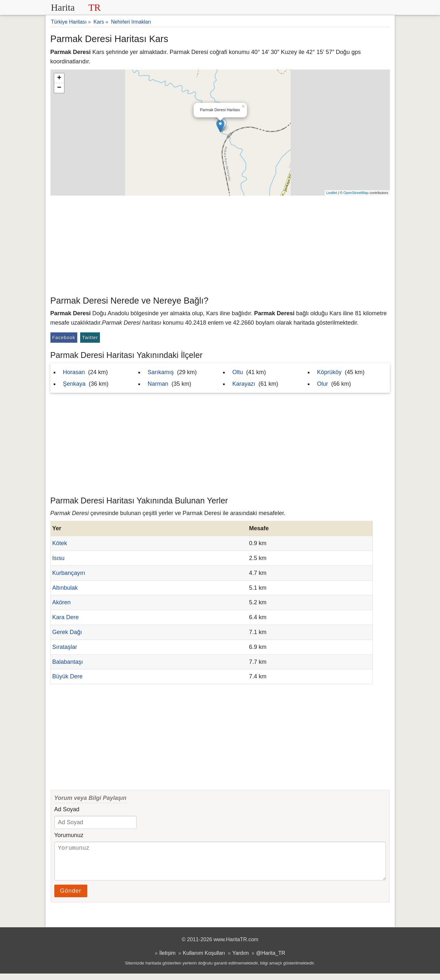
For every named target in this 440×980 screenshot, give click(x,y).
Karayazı (244, 384)
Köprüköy (329, 372)
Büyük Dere (68, 676)
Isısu (59, 558)
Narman (158, 384)
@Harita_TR (271, 959)
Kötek (60, 543)
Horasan (74, 372)
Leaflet (332, 193)
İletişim (167, 959)
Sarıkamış (161, 372)
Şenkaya (74, 384)
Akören (62, 602)
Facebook (64, 338)
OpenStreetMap (356, 193)
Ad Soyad (67, 809)
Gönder (71, 897)
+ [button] (59, 78)
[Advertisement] (220, 244)
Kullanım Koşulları (204, 959)
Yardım (241, 959)
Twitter (90, 338)
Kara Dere (66, 617)
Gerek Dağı (67, 632)
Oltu (238, 372)
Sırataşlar (65, 647)
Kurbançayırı (69, 573)
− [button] (59, 88)
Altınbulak (65, 588)
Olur (323, 384)
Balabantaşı (68, 662)
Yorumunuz (69, 835)
